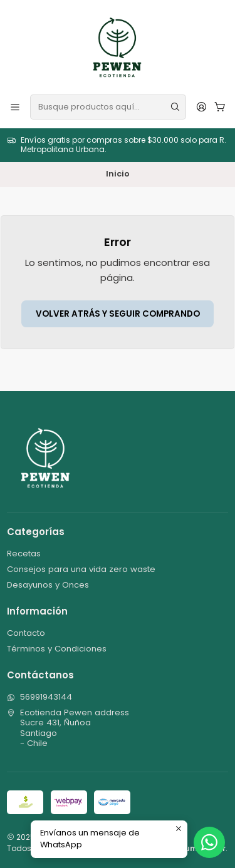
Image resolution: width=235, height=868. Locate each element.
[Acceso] (201, 107)
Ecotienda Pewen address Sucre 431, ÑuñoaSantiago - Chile (68, 728)
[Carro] (220, 107)
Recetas (24, 554)
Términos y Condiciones (57, 649)
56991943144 (39, 697)
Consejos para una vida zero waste (81, 569)
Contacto (26, 633)
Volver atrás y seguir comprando (118, 314)
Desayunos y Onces (48, 585)
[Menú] (15, 107)
